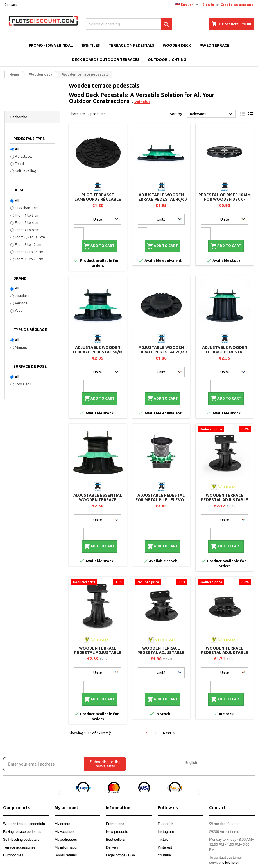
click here (230, 863)
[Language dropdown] (187, 5)
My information (66, 847)
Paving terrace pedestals (23, 832)
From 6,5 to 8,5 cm (30, 237)
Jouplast (22, 296)
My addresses (66, 839)
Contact (11, 5)
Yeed (19, 310)
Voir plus (142, 102)
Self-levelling (26, 171)
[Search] (129, 24)
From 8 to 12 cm (28, 244)
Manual (21, 347)
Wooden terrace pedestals (24, 824)
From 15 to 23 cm (29, 259)
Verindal (22, 303)
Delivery (112, 847)
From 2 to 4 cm (27, 222)
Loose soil (23, 384)
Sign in (208, 5)
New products (117, 832)
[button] (59, 792)
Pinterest (165, 847)
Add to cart (99, 246)
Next (170, 733)
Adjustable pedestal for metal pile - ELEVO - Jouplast (161, 500)
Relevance (212, 114)
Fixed (19, 164)
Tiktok (163, 839)
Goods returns (66, 855)
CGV (132, 855)
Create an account (237, 5)
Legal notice (116, 855)
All (17, 149)
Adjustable (24, 156)
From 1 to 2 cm (27, 215)
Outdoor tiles (13, 855)
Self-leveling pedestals (21, 839)
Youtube (164, 855)
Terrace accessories (19, 847)
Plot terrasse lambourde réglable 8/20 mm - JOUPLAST (98, 199)
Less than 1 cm (27, 208)
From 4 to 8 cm (27, 230)
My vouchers (65, 832)
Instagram (166, 832)
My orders (62, 824)
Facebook (166, 824)
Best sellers (115, 839)
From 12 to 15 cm (29, 252)
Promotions (115, 824)
